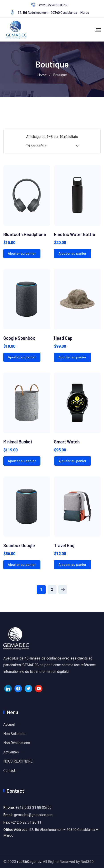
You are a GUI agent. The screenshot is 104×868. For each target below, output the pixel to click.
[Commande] (52, 146)
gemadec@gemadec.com (34, 815)
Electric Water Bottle (75, 234)
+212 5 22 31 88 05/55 (53, 5)
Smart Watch (67, 442)
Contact (9, 771)
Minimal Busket (18, 442)
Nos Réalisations (17, 743)
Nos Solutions (14, 734)
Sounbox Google (19, 545)
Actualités (11, 752)
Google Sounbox (19, 338)
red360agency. (30, 862)
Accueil (9, 724)
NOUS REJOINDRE (18, 761)
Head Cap (63, 338)
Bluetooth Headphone (25, 234)
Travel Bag (64, 545)
